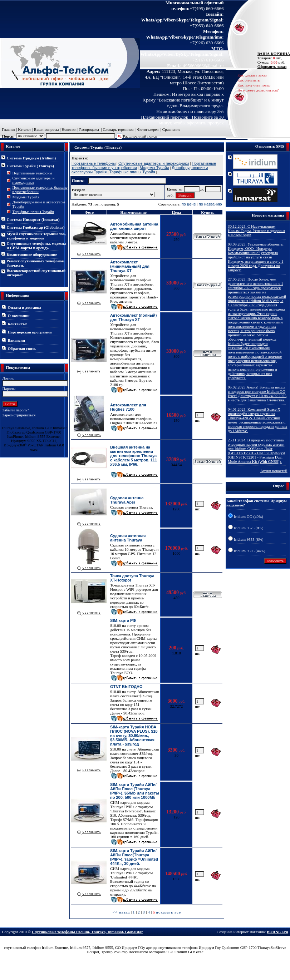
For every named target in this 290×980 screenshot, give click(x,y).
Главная (9, 129)
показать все (168, 912)
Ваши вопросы (46, 129)
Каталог (24, 129)
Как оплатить (249, 80)
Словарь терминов (118, 129)
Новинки (69, 129)
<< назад (121, 912)
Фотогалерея (148, 129)
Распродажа (89, 129)
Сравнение (171, 129)
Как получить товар (254, 85)
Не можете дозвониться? (258, 90)
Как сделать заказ (252, 75)
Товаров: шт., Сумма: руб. (272, 58)
